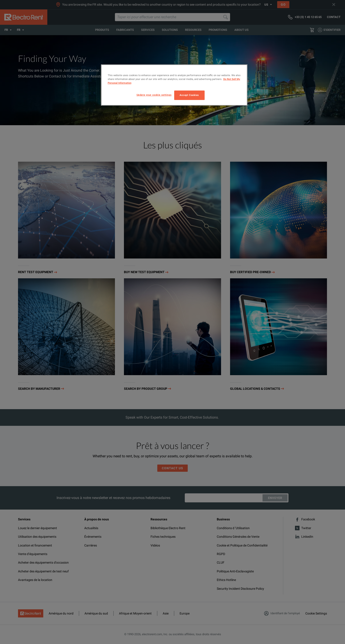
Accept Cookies (189, 95)
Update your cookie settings (154, 95)
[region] (174, 85)
